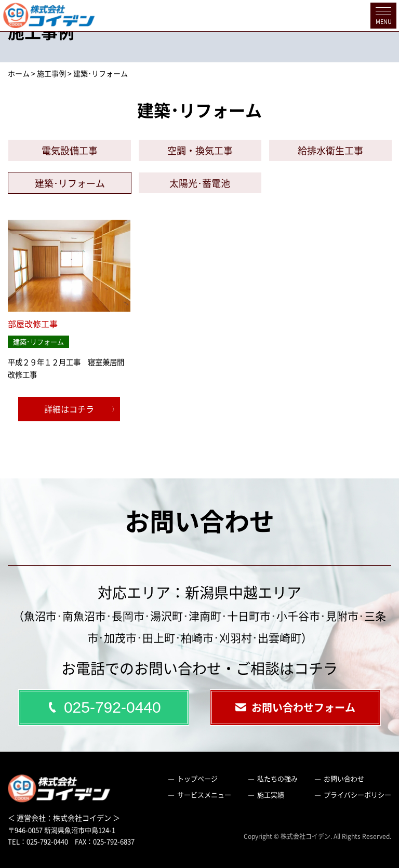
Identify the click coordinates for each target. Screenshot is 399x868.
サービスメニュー (204, 794)
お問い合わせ (344, 778)
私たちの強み (277, 778)
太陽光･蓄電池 (200, 183)
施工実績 (271, 794)
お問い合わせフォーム (295, 707)
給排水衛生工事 (330, 150)
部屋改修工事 (33, 324)
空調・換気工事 (200, 150)
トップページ (197, 778)
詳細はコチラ (69, 409)
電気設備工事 (70, 150)
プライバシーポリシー (357, 794)
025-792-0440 (103, 707)
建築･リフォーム (70, 183)
